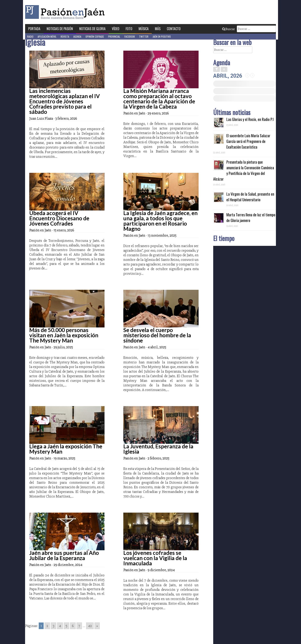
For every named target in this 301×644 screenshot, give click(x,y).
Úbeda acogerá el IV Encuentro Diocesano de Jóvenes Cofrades (59, 218)
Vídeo (116, 29)
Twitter (144, 37)
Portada (34, 29)
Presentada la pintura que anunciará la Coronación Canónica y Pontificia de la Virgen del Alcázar (244, 170)
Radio (30, 37)
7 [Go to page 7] (79, 626)
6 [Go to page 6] (73, 626)
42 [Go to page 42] (90, 626)
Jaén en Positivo (162, 37)
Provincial (114, 37)
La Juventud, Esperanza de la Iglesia (158, 449)
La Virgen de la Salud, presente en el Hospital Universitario (250, 197)
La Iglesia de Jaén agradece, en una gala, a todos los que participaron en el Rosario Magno (160, 221)
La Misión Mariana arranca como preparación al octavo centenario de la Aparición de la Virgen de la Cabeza (159, 99)
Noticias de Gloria (92, 29)
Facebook (130, 37)
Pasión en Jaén (66, 12)
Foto (129, 29)
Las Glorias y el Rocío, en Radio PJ (250, 119)
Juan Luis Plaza (41, 118)
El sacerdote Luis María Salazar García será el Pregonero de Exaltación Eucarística (248, 141)
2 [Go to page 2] (47, 626)
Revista (65, 37)
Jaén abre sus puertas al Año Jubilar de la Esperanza (64, 555)
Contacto (174, 29)
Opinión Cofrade (95, 37)
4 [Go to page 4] (60, 626)
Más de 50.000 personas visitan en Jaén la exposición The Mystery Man (64, 335)
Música (144, 29)
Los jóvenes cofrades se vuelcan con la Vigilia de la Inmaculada (155, 558)
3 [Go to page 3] (54, 626)
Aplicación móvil (47, 37)
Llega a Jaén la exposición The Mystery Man (66, 449)
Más (158, 29)
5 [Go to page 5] (66, 626)
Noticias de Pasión (60, 29)
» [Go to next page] (97, 626)
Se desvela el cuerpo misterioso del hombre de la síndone (157, 335)
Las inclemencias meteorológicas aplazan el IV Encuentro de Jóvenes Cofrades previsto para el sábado (64, 101)
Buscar (228, 29)
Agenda (77, 37)
